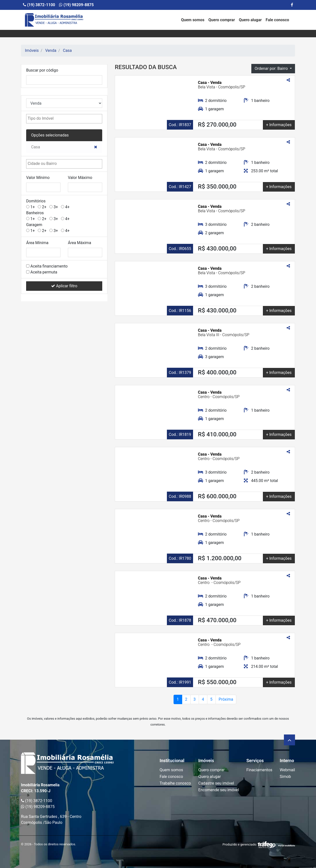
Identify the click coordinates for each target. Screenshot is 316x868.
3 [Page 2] (195, 699)
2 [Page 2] (186, 699)
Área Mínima (37, 243)
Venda (51, 50)
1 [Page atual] (178, 699)
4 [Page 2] (203, 699)
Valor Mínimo (38, 178)
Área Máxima (79, 243)
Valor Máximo (80, 178)
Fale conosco (277, 20)
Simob (285, 777)
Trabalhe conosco (175, 783)
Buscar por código (42, 70)
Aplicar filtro (64, 286)
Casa (67, 50)
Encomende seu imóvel (219, 790)
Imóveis (32, 50)
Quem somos (193, 20)
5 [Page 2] (211, 699)
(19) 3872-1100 (39, 5)
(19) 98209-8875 (76, 5)
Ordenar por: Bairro (272, 68)
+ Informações (279, 125)
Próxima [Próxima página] (226, 699)
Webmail (287, 770)
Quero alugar (250, 20)
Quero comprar (222, 20)
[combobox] (64, 119)
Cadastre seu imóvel (216, 783)
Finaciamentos (259, 770)
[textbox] (53, 118)
